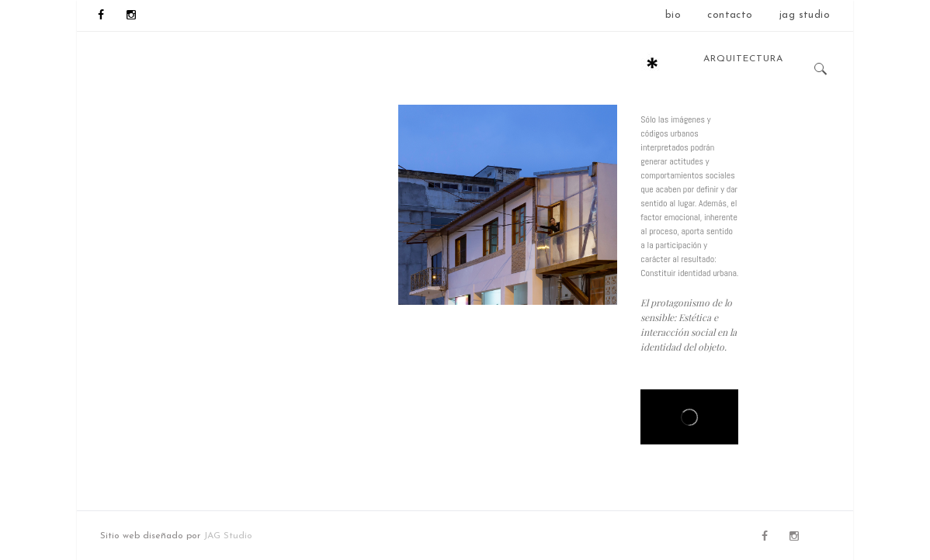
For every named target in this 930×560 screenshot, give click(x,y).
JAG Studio (228, 536)
